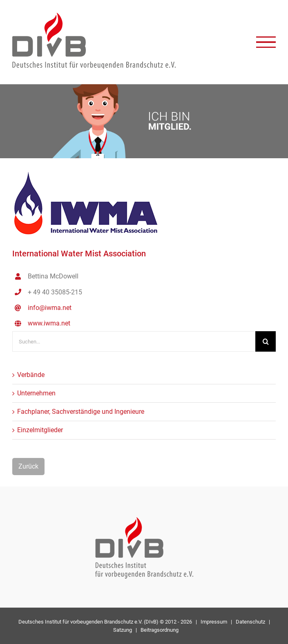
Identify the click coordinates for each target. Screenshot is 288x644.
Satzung (123, 630)
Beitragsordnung (160, 630)
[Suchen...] (134, 341)
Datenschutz (250, 622)
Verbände (31, 375)
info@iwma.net (50, 308)
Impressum (214, 622)
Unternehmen (36, 393)
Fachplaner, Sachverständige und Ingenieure (81, 412)
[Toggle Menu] (266, 42)
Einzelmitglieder (40, 430)
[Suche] (266, 341)
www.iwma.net (49, 323)
